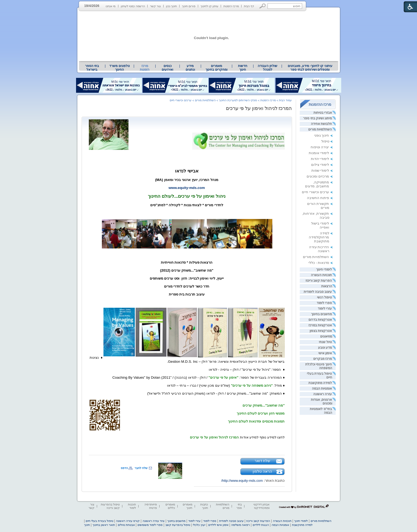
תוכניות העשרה (321, 275)
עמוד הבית (285, 100)
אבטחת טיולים (126, 525)
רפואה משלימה (240, 525)
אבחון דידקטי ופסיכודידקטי (261, 506)
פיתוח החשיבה (318, 198)
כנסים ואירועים (167, 68)
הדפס (124, 468)
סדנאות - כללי (319, 263)
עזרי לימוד (325, 309)
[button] (263, 6)
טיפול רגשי (324, 297)
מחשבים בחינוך (322, 314)
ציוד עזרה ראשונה (154, 521)
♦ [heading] (101, 358)
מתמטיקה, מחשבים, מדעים (317, 184)
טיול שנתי (325, 342)
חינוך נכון (171, 6)
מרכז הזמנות (231, 6)
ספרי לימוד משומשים (150, 525)
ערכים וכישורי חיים (315, 192)
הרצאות (327, 286)
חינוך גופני (322, 135)
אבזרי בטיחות (323, 113)
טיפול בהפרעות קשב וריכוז (110, 506)
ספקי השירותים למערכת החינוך (238, 100)
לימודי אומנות (319, 153)
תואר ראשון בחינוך (104, 525)
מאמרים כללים (170, 506)
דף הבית (249, 6)
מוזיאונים (326, 336)
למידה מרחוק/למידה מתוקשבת (319, 237)
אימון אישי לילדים (218, 525)
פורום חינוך (189, 6)
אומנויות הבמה (322, 389)
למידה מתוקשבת (320, 383)
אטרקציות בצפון (321, 331)
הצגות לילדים (261, 525)
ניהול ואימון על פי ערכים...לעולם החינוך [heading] (187, 196)
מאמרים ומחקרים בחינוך (216, 68)
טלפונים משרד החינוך (119, 68)
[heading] (207, 122)
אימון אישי (325, 353)
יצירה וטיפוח (320, 147)
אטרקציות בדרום (320, 320)
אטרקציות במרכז (320, 325)
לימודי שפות (320, 170)
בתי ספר (239, 506)
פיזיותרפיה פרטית (151, 506)
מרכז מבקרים (323, 359)
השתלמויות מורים (320, 129)
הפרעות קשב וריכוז (319, 281)
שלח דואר (262, 461)
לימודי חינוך (324, 269)
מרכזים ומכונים (318, 176)
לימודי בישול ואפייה (320, 225)
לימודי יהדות (320, 159)
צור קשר (155, 6)
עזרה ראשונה (323, 394)
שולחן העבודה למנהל (268, 68)
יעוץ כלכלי (199, 525)
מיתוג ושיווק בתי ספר (318, 118)
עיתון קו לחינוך (209, 6)
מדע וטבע (325, 348)
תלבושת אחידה (321, 124)
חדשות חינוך (243, 68)
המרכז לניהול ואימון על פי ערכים (259, 108)
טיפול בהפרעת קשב (178, 525)
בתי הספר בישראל (92, 68)
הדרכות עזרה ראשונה (319, 249)
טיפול (325, 141)
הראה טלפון (262, 471)
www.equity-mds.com (187, 188)
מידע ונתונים (190, 68)
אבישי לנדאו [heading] (187, 171)
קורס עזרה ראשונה (128, 521)
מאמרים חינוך (187, 506)
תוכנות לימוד (132, 506)
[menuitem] (310, 68)
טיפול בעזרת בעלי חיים (99, 521)
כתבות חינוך (204, 506)
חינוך (87, 525)
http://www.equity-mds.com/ (242, 481)
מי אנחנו (110, 6)
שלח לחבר (141, 468)
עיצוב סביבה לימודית (318, 292)
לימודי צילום (320, 165)
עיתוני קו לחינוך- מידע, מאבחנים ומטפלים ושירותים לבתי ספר (310, 68)
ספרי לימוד (324, 303)
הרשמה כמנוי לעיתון (133, 6)
